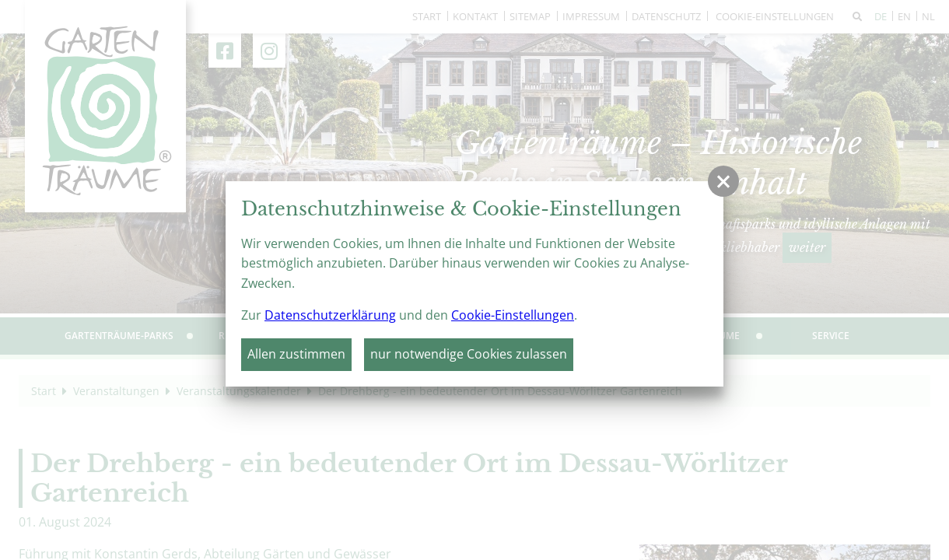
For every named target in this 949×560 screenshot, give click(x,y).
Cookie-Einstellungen (513, 315)
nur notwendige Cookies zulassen (469, 354)
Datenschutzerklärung (330, 315)
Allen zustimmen (296, 354)
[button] (723, 181)
